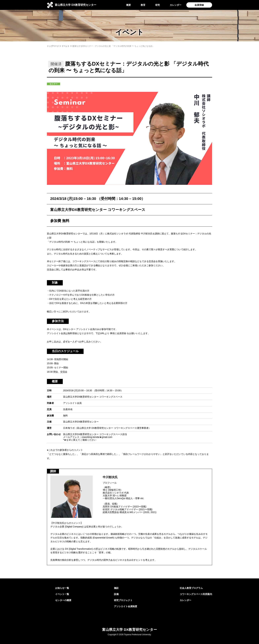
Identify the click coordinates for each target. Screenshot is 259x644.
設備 (116, 594)
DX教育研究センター (76, 5)
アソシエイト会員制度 (126, 606)
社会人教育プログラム (191, 588)
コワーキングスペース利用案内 (196, 594)
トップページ (53, 46)
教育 (143, 5)
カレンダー (176, 5)
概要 (129, 5)
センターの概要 (63, 600)
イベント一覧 (62, 594)
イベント (66, 46)
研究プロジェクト (123, 600)
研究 (158, 5)
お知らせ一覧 (62, 588)
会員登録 (199, 5)
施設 (116, 588)
